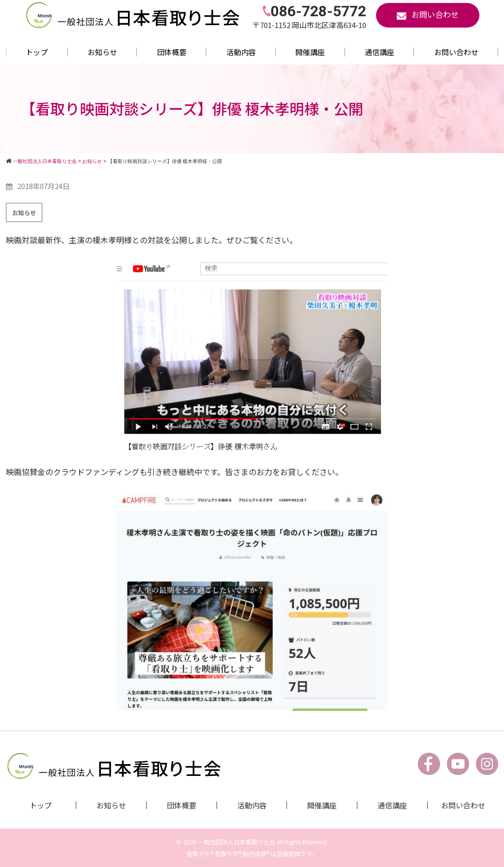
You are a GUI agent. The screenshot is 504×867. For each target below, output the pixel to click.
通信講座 (379, 52)
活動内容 (241, 52)
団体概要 (172, 52)
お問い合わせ (456, 52)
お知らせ (102, 52)
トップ (37, 52)
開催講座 (310, 52)
